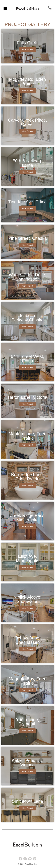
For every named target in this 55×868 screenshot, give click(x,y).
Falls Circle (27, 43)
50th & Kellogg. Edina (27, 163)
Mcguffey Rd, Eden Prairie (27, 81)
